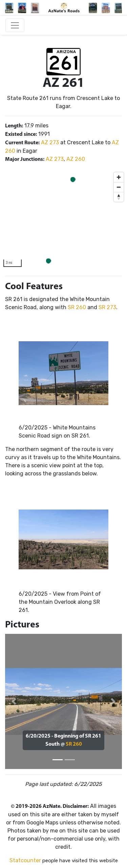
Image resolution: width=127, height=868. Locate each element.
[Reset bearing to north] (119, 197)
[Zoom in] (119, 177)
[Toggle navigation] (15, 25)
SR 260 (77, 307)
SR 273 (107, 307)
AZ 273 (50, 142)
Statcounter (25, 860)
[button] (14, 701)
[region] (63, 220)
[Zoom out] (119, 187)
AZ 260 (76, 159)
